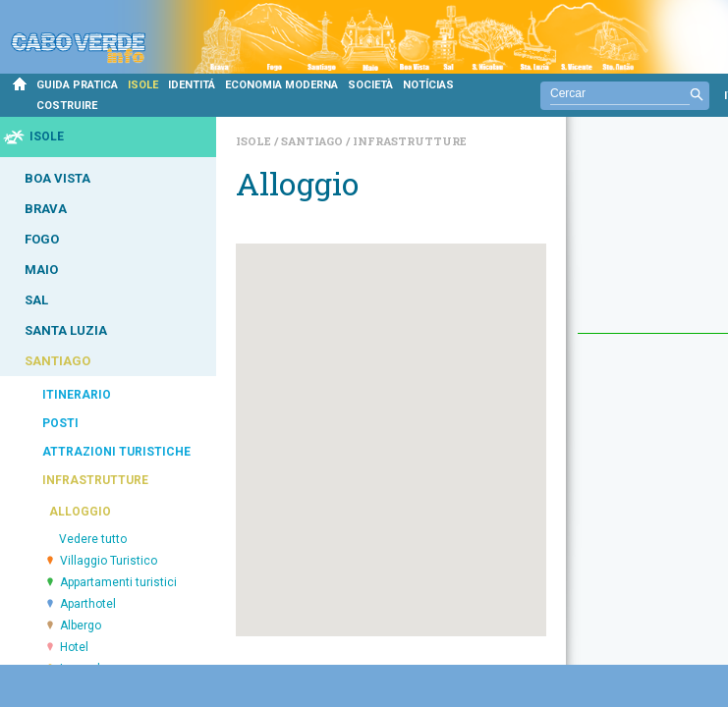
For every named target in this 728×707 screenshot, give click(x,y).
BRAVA (46, 209)
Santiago (313, 141)
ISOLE (143, 85)
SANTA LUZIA (66, 330)
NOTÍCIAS (428, 85)
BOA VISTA (57, 178)
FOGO (42, 239)
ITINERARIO (77, 395)
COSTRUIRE (67, 106)
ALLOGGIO (80, 512)
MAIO (41, 270)
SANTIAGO (57, 361)
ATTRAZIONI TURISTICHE (116, 452)
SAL (36, 300)
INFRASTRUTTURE (95, 480)
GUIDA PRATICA (77, 85)
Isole (255, 141)
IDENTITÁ (192, 85)
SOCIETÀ (370, 85)
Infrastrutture (410, 141)
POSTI (60, 423)
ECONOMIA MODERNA (281, 85)
